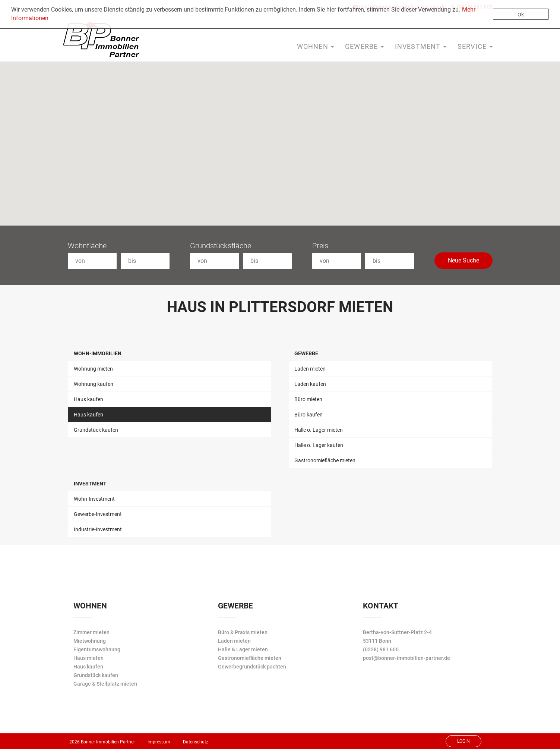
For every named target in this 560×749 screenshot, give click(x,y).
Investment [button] (421, 46)
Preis (320, 246)
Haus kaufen (88, 399)
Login (463, 741)
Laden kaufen (310, 384)
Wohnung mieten (93, 369)
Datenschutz (196, 742)
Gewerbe (306, 353)
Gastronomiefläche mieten (325, 460)
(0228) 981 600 (381, 649)
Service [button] (475, 46)
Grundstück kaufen (96, 430)
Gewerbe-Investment (98, 514)
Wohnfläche (87, 246)
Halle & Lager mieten (243, 649)
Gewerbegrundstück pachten (252, 667)
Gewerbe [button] (364, 46)
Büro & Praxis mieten (243, 632)
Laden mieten (310, 369)
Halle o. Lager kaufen (319, 445)
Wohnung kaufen (94, 384)
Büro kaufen (309, 415)
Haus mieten (88, 658)
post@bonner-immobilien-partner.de (406, 658)
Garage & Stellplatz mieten (105, 684)
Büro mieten (308, 399)
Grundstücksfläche (221, 246)
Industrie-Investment (98, 529)
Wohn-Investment (94, 499)
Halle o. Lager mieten (319, 430)
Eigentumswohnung (97, 649)
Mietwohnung (90, 641)
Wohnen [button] (315, 46)
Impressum (159, 742)
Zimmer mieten (91, 632)
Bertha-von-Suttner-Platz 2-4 (397, 632)
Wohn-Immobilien (98, 353)
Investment (90, 484)
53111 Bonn (377, 641)
